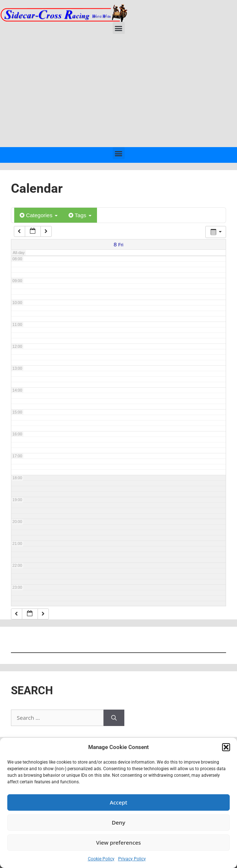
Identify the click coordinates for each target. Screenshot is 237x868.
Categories (39, 215)
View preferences (119, 842)
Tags (80, 215)
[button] (226, 747)
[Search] (114, 718)
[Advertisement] (118, 92)
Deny (119, 822)
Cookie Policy (101, 859)
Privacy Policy (132, 859)
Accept (118, 802)
